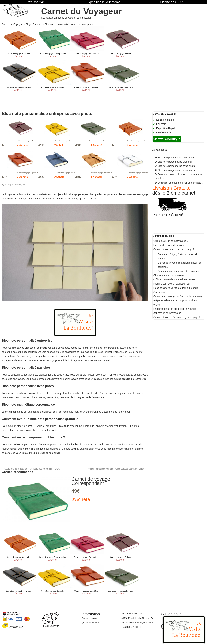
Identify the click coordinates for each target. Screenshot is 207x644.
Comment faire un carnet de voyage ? (174, 249)
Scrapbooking (161, 292)
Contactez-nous (89, 618)
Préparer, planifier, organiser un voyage (175, 309)
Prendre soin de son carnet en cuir (172, 284)
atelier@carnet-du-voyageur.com (137, 623)
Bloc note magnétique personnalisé (177, 170)
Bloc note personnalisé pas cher (175, 162)
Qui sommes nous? (91, 623)
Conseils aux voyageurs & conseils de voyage (178, 296)
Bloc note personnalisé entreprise (176, 158)
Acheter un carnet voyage (167, 313)
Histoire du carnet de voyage (169, 245)
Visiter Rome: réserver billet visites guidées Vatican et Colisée (118, 469)
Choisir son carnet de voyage (169, 275)
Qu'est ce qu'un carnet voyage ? (171, 241)
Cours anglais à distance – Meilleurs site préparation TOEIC (31, 469)
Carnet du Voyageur (81, 11)
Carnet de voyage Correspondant (91, 481)
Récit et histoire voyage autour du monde (176, 288)
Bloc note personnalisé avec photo (176, 166)
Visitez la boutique (167, 139)
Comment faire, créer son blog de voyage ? (177, 317)
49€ (76, 491)
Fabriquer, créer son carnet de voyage (178, 271)
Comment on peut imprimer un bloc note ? (180, 183)
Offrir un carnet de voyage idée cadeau (175, 279)
